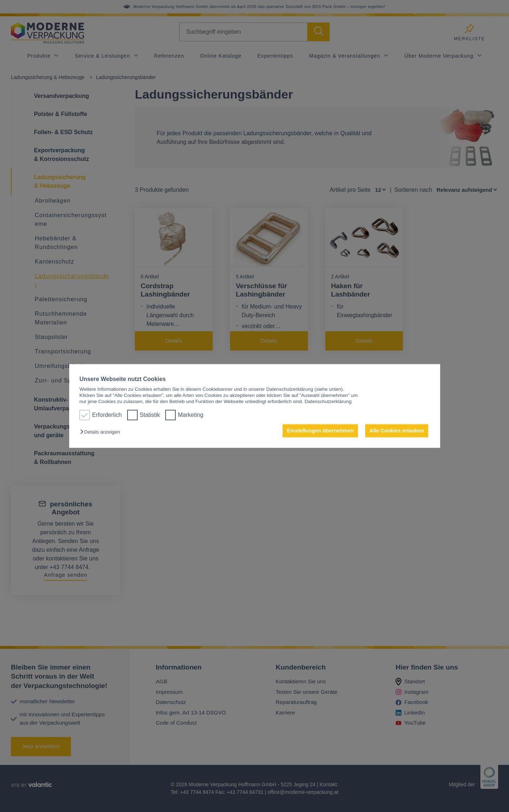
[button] (102, 432)
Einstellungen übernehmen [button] (320, 431)
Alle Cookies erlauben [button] (397, 431)
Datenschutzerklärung (328, 402)
